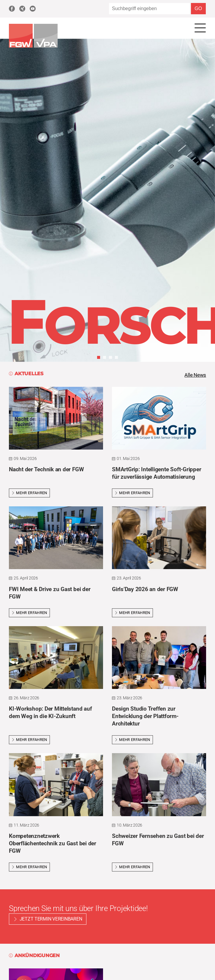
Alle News (195, 376)
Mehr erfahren (29, 494)
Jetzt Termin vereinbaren (51, 920)
